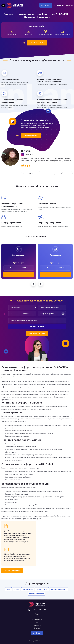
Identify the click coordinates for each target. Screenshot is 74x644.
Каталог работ (37, 620)
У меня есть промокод (37, 327)
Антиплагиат (37, 617)
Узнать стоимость (37, 43)
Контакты (37, 625)
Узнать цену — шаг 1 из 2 (37, 334)
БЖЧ (8, 589)
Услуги (37, 614)
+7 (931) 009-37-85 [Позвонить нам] (63, 5)
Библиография (42, 589)
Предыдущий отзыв (31, 173)
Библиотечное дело (37, 594)
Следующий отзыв (63, 173)
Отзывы (37, 628)
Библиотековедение (59, 589)
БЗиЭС (16, 589)
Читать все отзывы (31, 136)
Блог (37, 623)
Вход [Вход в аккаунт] (45, 5)
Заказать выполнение (19, 274)
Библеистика (28, 589)
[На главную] (15, 5)
